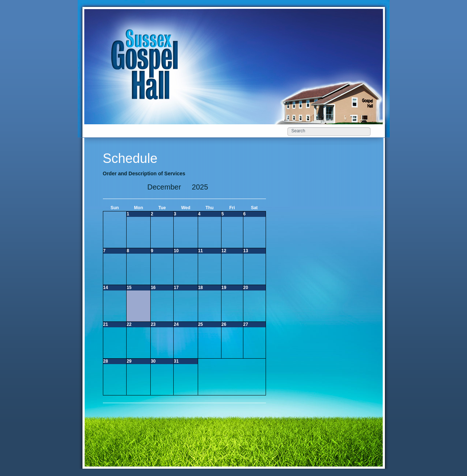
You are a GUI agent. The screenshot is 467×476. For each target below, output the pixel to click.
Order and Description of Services (144, 173)
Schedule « (148, 56)
